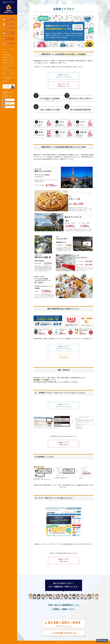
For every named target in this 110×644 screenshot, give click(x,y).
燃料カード (5, 52)
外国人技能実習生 (7, 55)
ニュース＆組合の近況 (8, 65)
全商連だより (9, 24)
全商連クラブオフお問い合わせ (64, 444)
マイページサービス (8, 39)
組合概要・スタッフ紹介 (8, 60)
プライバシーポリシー (8, 71)
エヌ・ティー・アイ (9, 100)
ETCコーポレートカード (8, 49)
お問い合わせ (6, 81)
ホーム (4, 47)
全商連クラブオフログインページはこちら (64, 76)
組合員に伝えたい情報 (8, 63)
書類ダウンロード (10, 43)
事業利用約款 (6, 68)
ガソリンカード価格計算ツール (9, 33)
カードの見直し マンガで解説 (7, 86)
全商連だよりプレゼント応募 (9, 19)
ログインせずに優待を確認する (64, 357)
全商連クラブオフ (10, 28)
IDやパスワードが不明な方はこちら (64, 85)
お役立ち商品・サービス (8, 57)
